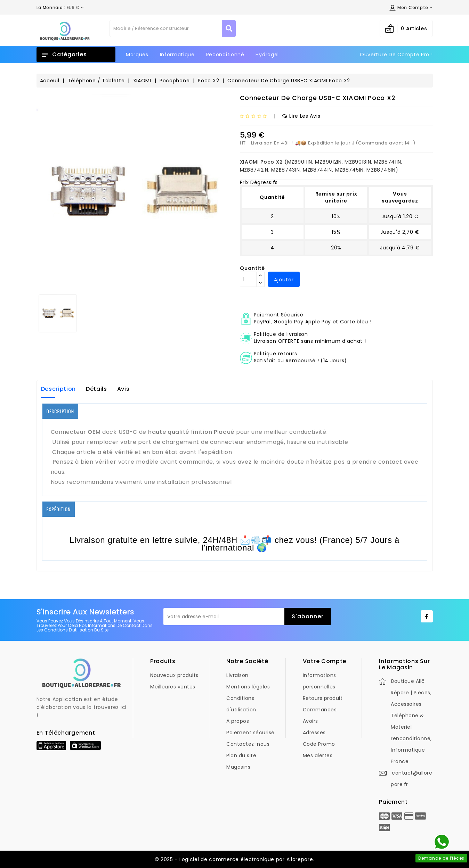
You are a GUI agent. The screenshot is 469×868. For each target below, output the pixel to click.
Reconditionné (225, 55)
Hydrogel (267, 55)
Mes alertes (318, 755)
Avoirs (310, 721)
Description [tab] (59, 389)
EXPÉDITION (59, 509)
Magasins (238, 767)
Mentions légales (248, 687)
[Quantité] (248, 279)
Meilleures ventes (173, 687)
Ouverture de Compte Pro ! (396, 55)
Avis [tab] (123, 389)
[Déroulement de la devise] (60, 8)
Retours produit (323, 698)
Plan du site (241, 755)
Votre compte (325, 661)
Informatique (177, 55)
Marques (137, 55)
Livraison (237, 675)
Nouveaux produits (174, 675)
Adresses (314, 733)
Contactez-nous (248, 744)
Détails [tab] (96, 389)
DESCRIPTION (60, 411)
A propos (238, 721)
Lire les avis (301, 116)
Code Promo (319, 744)
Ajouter (284, 280)
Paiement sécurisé (250, 733)
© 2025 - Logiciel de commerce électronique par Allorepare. (235, 859)
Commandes (320, 710)
